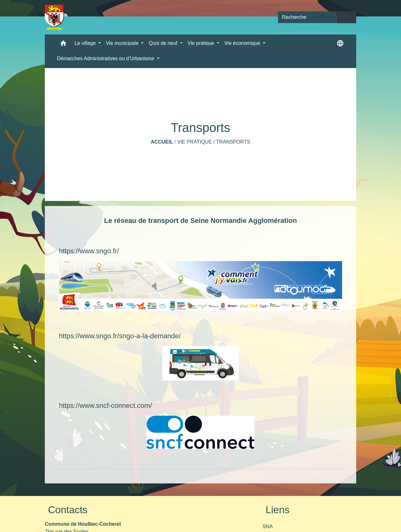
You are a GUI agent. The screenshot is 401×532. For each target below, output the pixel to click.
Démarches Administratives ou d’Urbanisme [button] (106, 58)
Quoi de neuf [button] (164, 43)
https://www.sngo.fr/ (89, 251)
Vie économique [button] (243, 43)
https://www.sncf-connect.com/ (105, 406)
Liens (278, 510)
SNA (268, 527)
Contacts (68, 510)
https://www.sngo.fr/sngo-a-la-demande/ (120, 336)
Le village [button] (86, 43)
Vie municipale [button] (123, 43)
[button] (63, 45)
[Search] (307, 17)
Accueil (162, 142)
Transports (233, 142)
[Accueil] (54, 17)
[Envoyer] (347, 17)
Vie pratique (195, 142)
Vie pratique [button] (202, 43)
